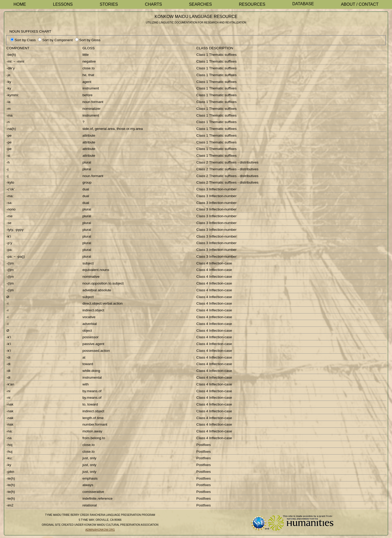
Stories (109, 4)
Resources (252, 4)
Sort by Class (25, 40)
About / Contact (360, 4)
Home (20, 4)
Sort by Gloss (90, 40)
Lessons (63, 4)
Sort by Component (57, 40)
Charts (154, 4)
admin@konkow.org (100, 530)
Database (303, 4)
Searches (200, 4)
